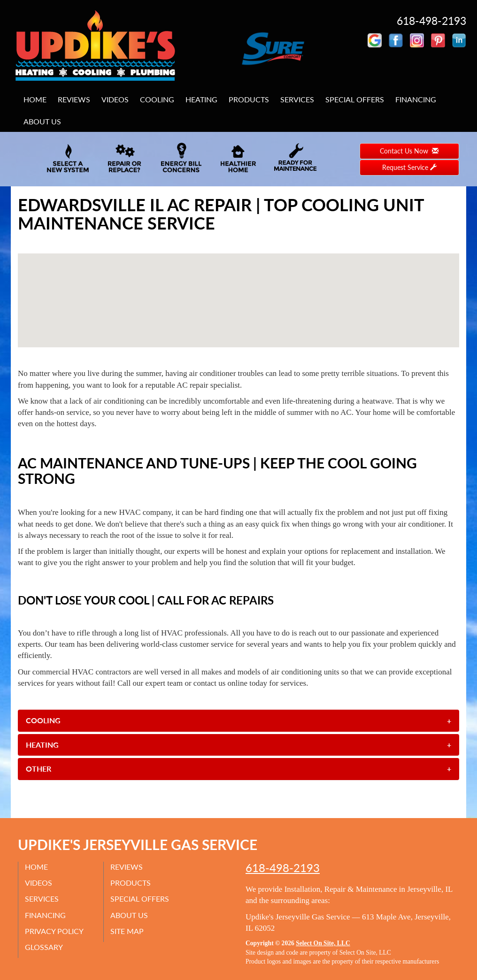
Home (35, 99)
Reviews (74, 99)
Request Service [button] (409, 167)
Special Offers (355, 99)
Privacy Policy (55, 931)
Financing (416, 99)
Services (297, 99)
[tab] (238, 720)
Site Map (127, 931)
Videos (115, 99)
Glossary (44, 947)
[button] (238, 720)
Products (249, 99)
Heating (201, 99)
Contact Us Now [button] (409, 151)
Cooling (157, 99)
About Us (42, 121)
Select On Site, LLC (323, 943)
